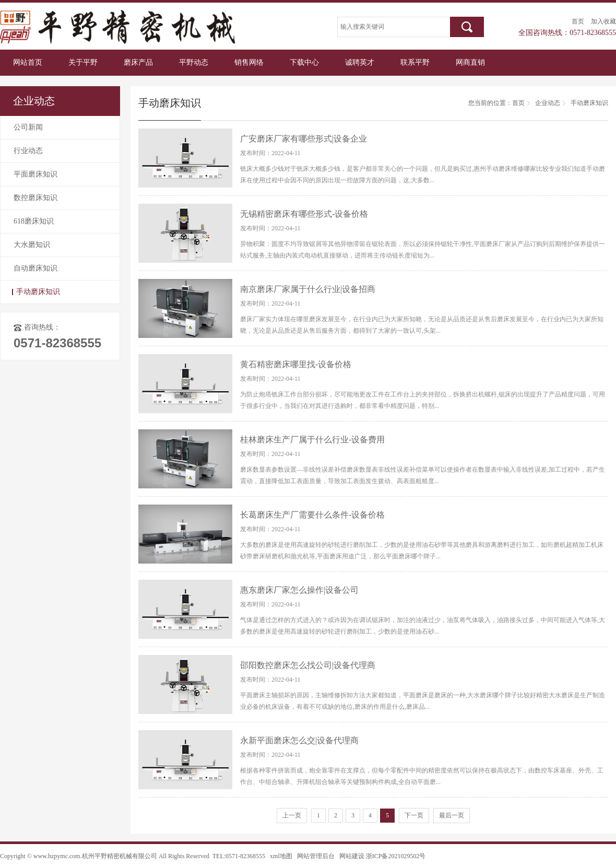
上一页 (292, 815)
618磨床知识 (34, 221)
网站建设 (352, 856)
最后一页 (452, 815)
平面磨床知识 (35, 174)
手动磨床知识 (38, 292)
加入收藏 (603, 21)
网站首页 (28, 62)
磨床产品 (138, 62)
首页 (578, 21)
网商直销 (470, 62)
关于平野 (83, 62)
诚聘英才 (360, 62)
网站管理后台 (316, 856)
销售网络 (249, 62)
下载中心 (304, 62)
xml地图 (281, 856)
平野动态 (194, 62)
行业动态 (28, 151)
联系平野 (415, 62)
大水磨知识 (32, 245)
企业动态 (548, 103)
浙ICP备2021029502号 (396, 856)
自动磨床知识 (35, 268)
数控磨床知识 (35, 198)
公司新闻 (28, 127)
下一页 (414, 815)
